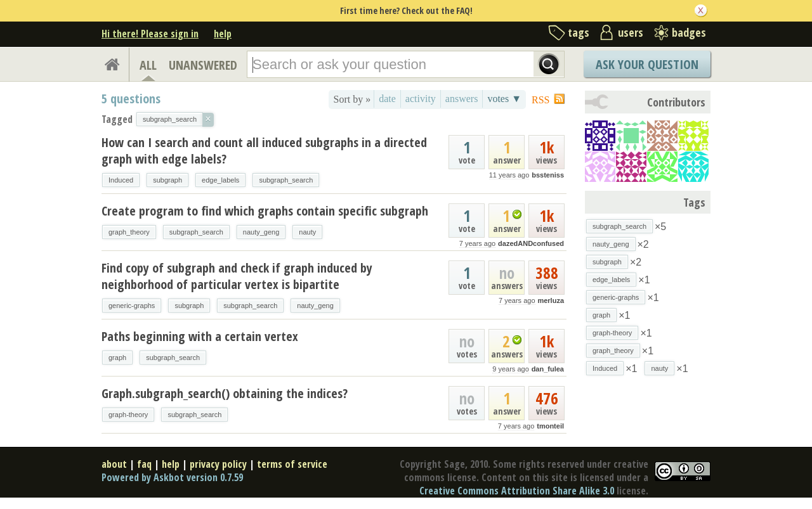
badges (689, 32)
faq (144, 464)
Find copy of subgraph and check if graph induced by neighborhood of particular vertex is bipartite (237, 276)
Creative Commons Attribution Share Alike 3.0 (517, 491)
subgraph (167, 180)
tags (579, 32)
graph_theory (129, 232)
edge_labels (220, 180)
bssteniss (548, 175)
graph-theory (128, 415)
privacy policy (218, 464)
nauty (307, 232)
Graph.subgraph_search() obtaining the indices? (225, 393)
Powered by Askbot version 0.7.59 (172, 477)
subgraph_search (286, 180)
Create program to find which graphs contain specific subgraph (265, 211)
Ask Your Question (647, 64)
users (631, 32)
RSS (540, 100)
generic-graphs (132, 306)
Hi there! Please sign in (150, 34)
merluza (551, 300)
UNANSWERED (203, 65)
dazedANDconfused (531, 243)
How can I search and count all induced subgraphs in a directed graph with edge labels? (264, 151)
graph (117, 358)
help (223, 34)
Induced (121, 180)
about (114, 464)
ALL (148, 65)
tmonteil (550, 426)
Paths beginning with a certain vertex (200, 336)
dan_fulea (548, 369)
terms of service (292, 464)
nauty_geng (261, 232)
